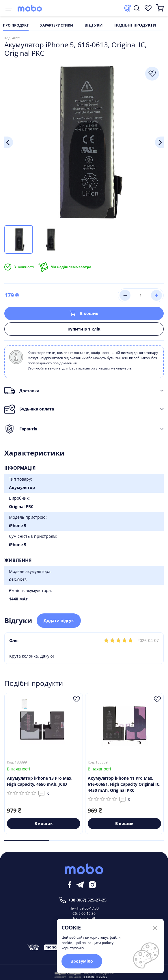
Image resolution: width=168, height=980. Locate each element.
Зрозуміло (82, 961)
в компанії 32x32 (95, 977)
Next (159, 142)
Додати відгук (59, 620)
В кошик (84, 313)
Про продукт (16, 25)
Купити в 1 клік (84, 329)
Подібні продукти (135, 25)
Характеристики (57, 25)
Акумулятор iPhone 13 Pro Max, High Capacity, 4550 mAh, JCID (40, 781)
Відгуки (94, 25)
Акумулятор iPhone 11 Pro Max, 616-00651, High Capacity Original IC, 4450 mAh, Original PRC (124, 784)
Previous (9, 142)
